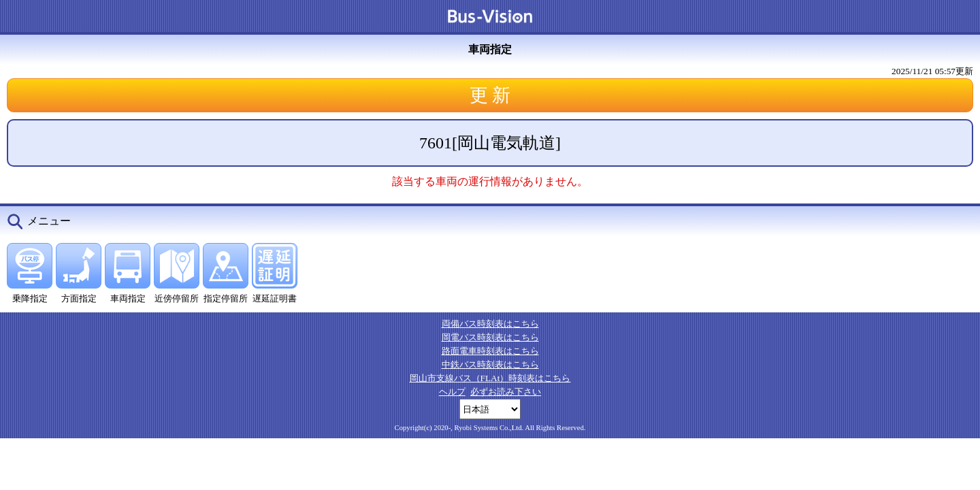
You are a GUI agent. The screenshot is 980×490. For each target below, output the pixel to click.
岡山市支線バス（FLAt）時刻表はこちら (490, 378)
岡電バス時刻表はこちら (490, 337)
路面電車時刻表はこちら (490, 351)
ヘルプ (452, 392)
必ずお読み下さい (506, 392)
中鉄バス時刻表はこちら (490, 364)
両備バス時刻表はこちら (490, 324)
